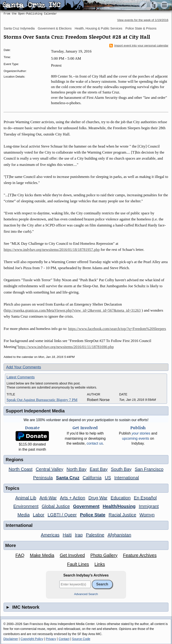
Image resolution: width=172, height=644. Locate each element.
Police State (93, 515)
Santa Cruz (68, 478)
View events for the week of (143, 20)
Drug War (98, 498)
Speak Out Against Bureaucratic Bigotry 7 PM (42, 400)
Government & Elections (55, 28)
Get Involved (72, 555)
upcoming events (136, 438)
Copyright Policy (32, 639)
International (127, 478)
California (92, 478)
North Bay (76, 469)
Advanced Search (86, 594)
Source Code (81, 639)
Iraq (79, 535)
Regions (14, 460)
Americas (50, 535)
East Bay (99, 469)
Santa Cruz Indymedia (19, 28)
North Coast (20, 469)
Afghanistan (119, 535)
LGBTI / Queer (62, 515)
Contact (64, 639)
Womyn (147, 515)
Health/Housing (119, 506)
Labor (39, 515)
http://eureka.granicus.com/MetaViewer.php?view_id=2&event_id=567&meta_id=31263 (73, 310)
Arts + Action (73, 498)
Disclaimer (11, 639)
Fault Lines (78, 564)
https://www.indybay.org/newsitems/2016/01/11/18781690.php (66, 347)
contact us (95, 443)
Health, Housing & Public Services (99, 28)
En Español (145, 498)
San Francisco (149, 469)
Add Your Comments (24, 367)
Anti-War (48, 498)
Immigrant (149, 506)
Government (86, 506)
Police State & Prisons (141, 28)
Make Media (42, 555)
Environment (26, 506)
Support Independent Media (35, 411)
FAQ (20, 555)
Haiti (67, 535)
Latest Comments (20, 377)
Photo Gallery (104, 555)
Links (100, 564)
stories (141, 433)
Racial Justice (122, 515)
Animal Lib (26, 498)
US (108, 478)
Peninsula (43, 478)
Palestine (95, 535)
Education (121, 498)
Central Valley (50, 469)
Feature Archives (140, 555)
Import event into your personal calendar (139, 46)
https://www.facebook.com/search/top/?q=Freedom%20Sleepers (117, 329)
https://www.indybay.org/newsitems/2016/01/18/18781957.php (52, 250)
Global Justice (56, 506)
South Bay (121, 469)
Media (24, 515)
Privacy (51, 639)
